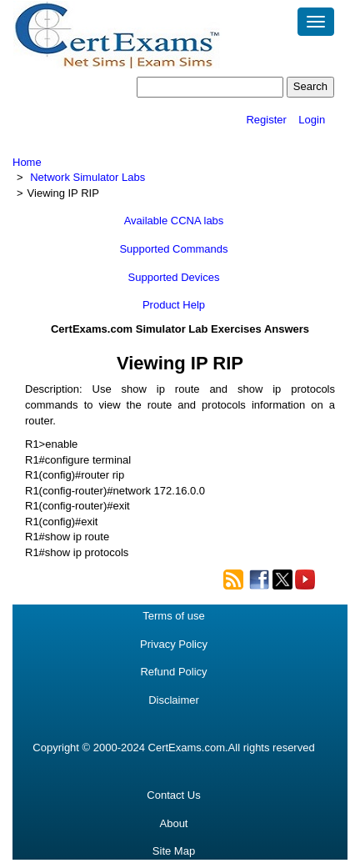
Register (266, 120)
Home (27, 162)
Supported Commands (173, 249)
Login (312, 120)
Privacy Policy (174, 644)
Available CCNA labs (174, 221)
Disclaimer (174, 700)
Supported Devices (174, 277)
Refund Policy (173, 672)
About (174, 823)
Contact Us (173, 795)
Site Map (174, 851)
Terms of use (173, 616)
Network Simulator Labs (87, 177)
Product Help (174, 305)
